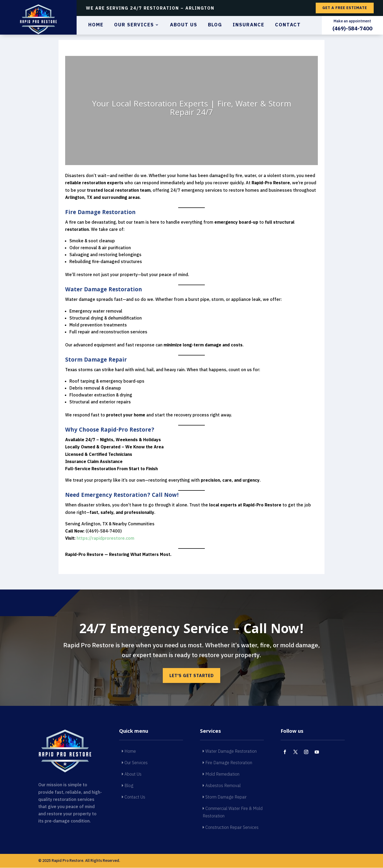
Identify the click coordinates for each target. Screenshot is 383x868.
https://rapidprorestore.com (105, 538)
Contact (288, 25)
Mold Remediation (221, 774)
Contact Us (134, 797)
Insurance (249, 25)
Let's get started (191, 675)
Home (96, 25)
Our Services (134, 25)
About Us (184, 25)
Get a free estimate (345, 8)
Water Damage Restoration (230, 751)
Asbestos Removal (222, 786)
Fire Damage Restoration (227, 763)
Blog (215, 25)
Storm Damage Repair (225, 797)
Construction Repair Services (231, 828)
